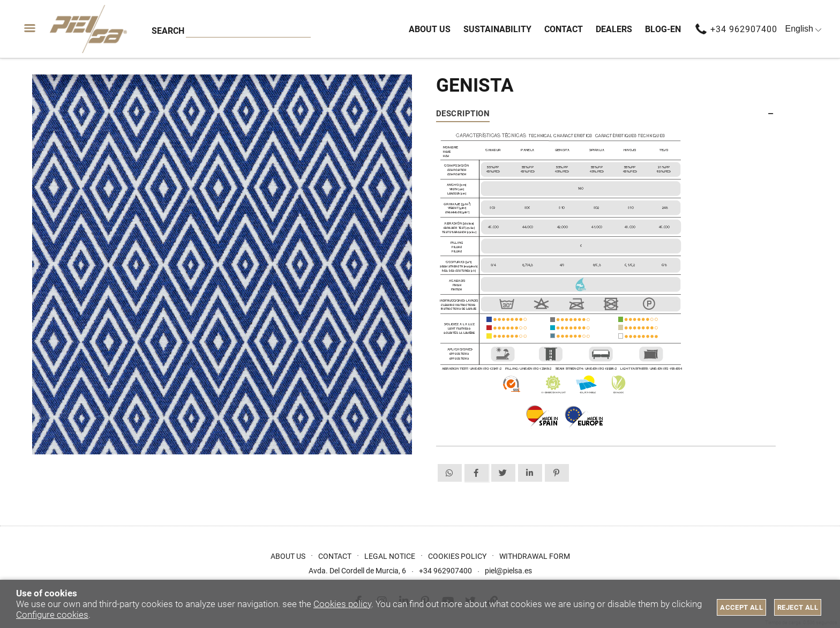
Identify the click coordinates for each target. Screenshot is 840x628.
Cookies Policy (457, 556)
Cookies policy (342, 604)
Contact (335, 556)
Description (463, 114)
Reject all (798, 607)
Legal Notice (390, 556)
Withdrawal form (535, 556)
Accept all (741, 607)
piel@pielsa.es (508, 571)
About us (288, 556)
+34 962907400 (744, 29)
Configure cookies (52, 615)
